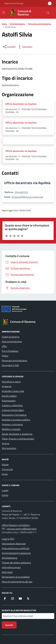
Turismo (6, 443)
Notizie (5, 465)
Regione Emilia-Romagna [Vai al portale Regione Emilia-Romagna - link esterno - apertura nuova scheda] (14, 3)
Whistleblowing (9, 558)
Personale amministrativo (14, 360)
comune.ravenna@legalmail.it (22, 529)
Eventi (5, 495)
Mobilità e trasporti (11, 429)
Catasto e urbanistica (12, 405)
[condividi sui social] (9, 47)
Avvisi (5, 474)
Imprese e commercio (12, 424)
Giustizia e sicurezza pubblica (16, 420)
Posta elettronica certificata (16, 548)
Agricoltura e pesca (11, 382)
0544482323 (21, 192)
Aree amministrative (12, 341)
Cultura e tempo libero (13, 410)
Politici (5, 356)
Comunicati (7, 469)
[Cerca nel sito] (48, 13)
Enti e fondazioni (10, 351)
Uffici (4, 346)
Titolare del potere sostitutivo (16, 563)
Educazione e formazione (14, 415)
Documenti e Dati (10, 365)
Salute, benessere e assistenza (17, 434)
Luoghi (5, 490)
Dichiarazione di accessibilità (16, 577)
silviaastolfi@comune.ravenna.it (27, 197)
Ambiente (7, 386)
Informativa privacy (11, 567)
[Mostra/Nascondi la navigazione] (4, 12)
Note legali (7, 572)
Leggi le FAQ (8, 539)
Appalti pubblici (9, 396)
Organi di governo (11, 337)
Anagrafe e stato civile (13, 391)
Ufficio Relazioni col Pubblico (16, 525)
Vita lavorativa (9, 448)
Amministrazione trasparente (16, 553)
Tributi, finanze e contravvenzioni (18, 439)
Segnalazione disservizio (14, 544)
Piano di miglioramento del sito (17, 582)
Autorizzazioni (9, 401)
